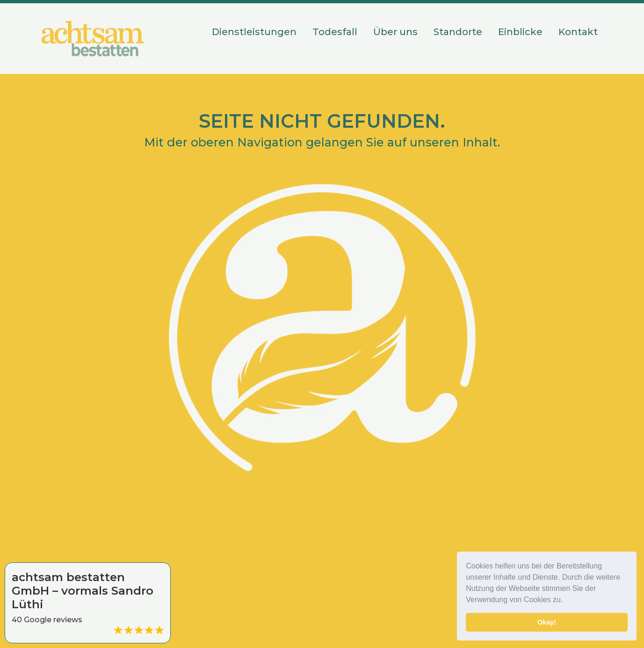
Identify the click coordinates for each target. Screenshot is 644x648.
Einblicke (520, 32)
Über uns (395, 32)
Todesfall (335, 32)
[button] (566, 601)
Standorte (458, 32)
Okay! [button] (547, 622)
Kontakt (578, 32)
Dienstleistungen (254, 32)
